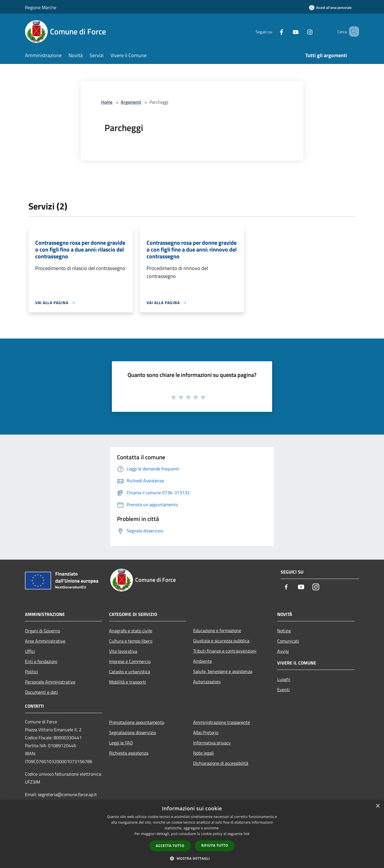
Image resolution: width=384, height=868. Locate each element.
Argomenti (131, 102)
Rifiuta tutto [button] (215, 845)
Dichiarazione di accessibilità (221, 763)
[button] (192, 858)
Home (107, 102)
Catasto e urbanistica (130, 672)
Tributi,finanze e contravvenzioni (225, 651)
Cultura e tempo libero (131, 641)
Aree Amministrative (45, 641)
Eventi (283, 690)
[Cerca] (352, 32)
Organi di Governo (42, 631)
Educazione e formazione (217, 630)
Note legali (204, 753)
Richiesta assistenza (129, 753)
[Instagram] (302, 31)
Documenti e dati (41, 692)
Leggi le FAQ (121, 743)
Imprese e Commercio (130, 661)
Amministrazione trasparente (222, 722)
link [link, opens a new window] (247, 834)
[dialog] (192, 834)
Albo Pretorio (206, 732)
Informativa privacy (212, 743)
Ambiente (203, 661)
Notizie (284, 631)
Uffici (30, 651)
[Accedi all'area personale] (330, 8)
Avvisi (283, 651)
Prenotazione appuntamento (137, 722)
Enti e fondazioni (41, 661)
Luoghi (284, 679)
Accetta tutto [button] (170, 846)
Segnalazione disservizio (132, 732)
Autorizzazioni (207, 682)
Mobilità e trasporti (128, 682)
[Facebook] (273, 31)
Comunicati (288, 641)
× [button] (378, 806)
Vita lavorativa (123, 651)
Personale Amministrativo (50, 682)
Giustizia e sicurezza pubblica (221, 641)
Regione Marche (41, 7)
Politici (32, 672)
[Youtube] (287, 31)
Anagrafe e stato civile (131, 631)
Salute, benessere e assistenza (223, 671)
